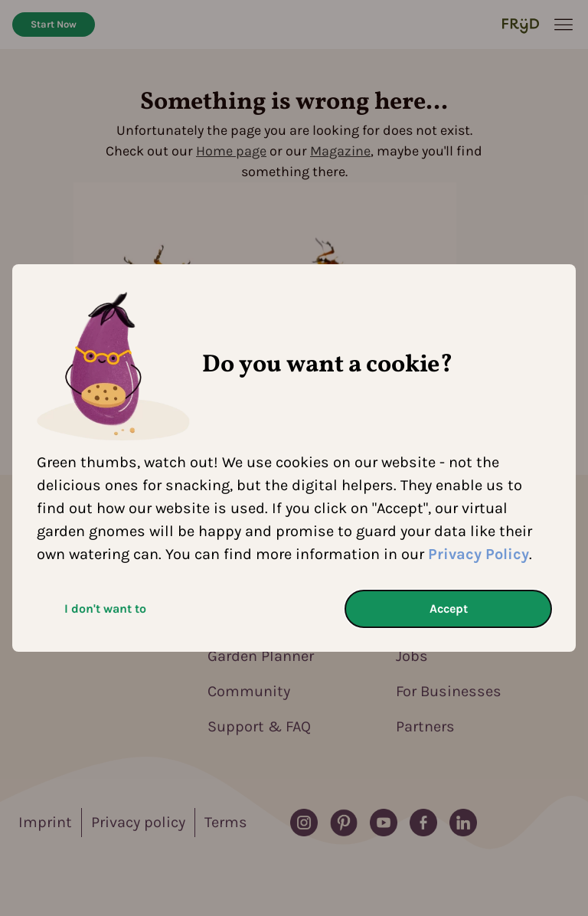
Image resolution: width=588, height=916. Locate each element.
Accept (449, 608)
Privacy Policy (479, 554)
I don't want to (105, 608)
